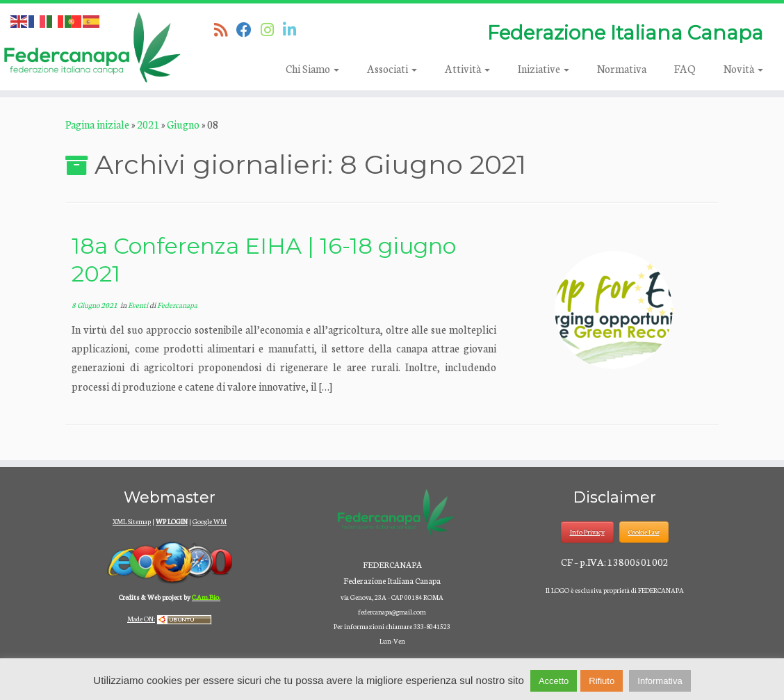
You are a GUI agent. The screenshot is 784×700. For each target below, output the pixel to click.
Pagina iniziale (97, 124)
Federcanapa (177, 305)
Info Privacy (587, 532)
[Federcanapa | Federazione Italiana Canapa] (92, 47)
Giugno (183, 124)
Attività (467, 68)
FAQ (685, 68)
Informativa (660, 681)
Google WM (210, 521)
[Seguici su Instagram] (272, 29)
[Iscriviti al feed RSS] (225, 29)
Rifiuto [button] (602, 681)
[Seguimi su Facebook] (248, 29)
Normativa (622, 68)
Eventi (139, 305)
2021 (148, 124)
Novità (743, 68)
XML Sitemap (132, 521)
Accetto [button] (554, 681)
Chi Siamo (312, 68)
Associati (392, 68)
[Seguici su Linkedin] (294, 29)
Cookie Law (644, 532)
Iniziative (544, 68)
